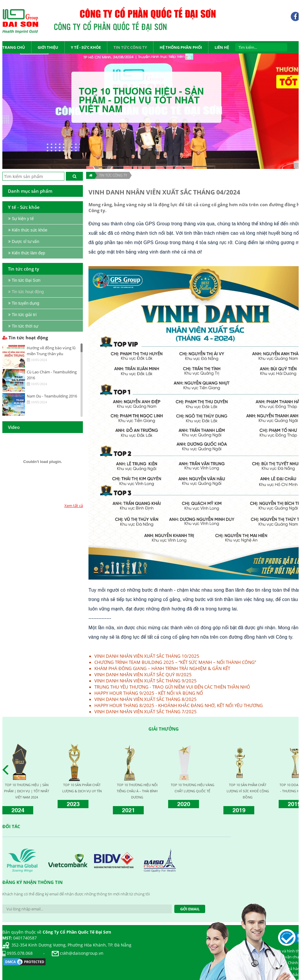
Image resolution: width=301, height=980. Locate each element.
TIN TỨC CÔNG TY (113, 175)
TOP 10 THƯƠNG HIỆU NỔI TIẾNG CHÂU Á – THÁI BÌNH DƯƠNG (137, 791)
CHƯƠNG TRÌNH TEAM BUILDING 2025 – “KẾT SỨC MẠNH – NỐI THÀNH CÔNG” (175, 662)
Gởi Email (190, 909)
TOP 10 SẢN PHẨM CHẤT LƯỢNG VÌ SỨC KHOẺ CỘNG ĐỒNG (248, 791)
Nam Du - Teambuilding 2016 (52, 396)
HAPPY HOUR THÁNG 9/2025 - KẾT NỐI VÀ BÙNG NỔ (149, 693)
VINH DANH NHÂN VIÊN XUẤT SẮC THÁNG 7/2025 (146, 711)
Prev (7, 770)
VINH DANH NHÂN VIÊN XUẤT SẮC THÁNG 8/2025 (146, 699)
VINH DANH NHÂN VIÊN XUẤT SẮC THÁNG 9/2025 (146, 681)
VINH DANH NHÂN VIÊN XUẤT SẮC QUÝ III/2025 (143, 674)
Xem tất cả (74, 506)
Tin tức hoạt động (25, 338)
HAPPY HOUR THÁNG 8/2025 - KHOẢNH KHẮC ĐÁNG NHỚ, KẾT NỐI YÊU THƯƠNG (179, 705)
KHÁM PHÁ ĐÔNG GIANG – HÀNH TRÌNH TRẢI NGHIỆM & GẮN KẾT (162, 668)
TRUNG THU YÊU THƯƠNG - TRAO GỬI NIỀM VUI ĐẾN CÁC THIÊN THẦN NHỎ (172, 687)
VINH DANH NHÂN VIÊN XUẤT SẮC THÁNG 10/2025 (147, 656)
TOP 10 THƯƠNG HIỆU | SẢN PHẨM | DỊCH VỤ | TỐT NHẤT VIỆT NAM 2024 (27, 791)
